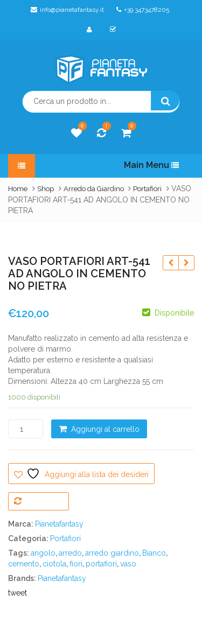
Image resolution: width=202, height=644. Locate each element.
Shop (46, 189)
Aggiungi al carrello (105, 429)
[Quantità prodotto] (26, 429)
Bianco (154, 553)
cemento (24, 564)
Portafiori (147, 189)
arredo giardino (112, 553)
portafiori (101, 564)
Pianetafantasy (59, 524)
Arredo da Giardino (94, 189)
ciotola (54, 564)
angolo (43, 553)
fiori (76, 564)
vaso (128, 564)
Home (18, 189)
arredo (70, 553)
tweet (18, 593)
